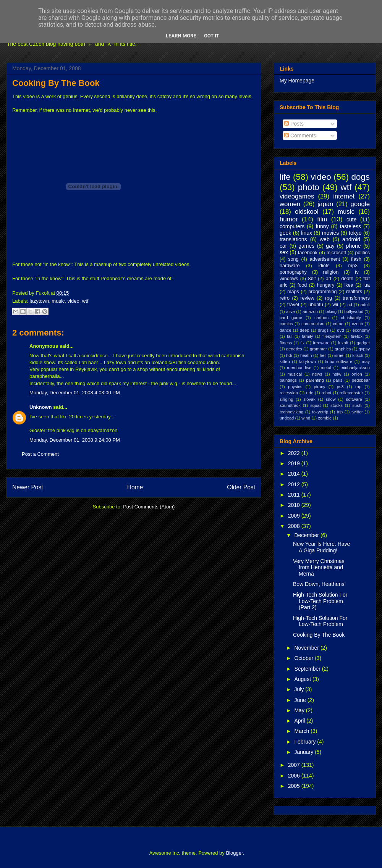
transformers (356, 298)
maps (293, 292)
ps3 (340, 387)
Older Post (241, 487)
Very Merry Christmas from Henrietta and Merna (319, 568)
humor (289, 219)
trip (340, 412)
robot (327, 393)
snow (331, 399)
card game (291, 318)
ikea (349, 285)
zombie (325, 418)
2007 (295, 765)
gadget (363, 343)
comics (286, 324)
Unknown (41, 407)
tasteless (350, 226)
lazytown (40, 301)
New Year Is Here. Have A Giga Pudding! (321, 547)
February (306, 742)
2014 (295, 474)
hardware (290, 266)
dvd (340, 330)
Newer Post (28, 487)
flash (356, 259)
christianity (351, 318)
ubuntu (316, 305)
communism (313, 324)
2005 (295, 786)
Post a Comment (40, 454)
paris (338, 380)
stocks (337, 405)
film (322, 219)
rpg (329, 298)
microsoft (336, 253)
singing (286, 399)
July (300, 689)
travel (293, 305)
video (74, 301)
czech (357, 324)
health (306, 355)
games (306, 246)
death (348, 279)
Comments (300, 136)
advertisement (325, 259)
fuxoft (343, 343)
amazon (310, 311)
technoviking (291, 412)
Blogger (234, 853)
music (58, 301)
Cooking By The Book (56, 83)
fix (302, 343)
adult (365, 305)
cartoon (321, 318)
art (329, 279)
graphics (343, 349)
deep (305, 330)
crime (338, 324)
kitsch (358, 355)
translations (293, 239)
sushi (357, 405)
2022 (295, 453)
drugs (323, 330)
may (366, 361)
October (304, 658)
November (307, 648)
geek (285, 233)
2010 (295, 505)
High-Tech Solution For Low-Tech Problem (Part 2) (320, 601)
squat (315, 405)
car (283, 246)
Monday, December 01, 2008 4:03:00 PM (75, 393)
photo (309, 187)
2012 (295, 484)
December (307, 535)
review (307, 298)
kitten (285, 361)
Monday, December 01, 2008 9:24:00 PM (75, 440)
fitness (286, 343)
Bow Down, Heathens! (320, 584)
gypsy (364, 349)
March (302, 731)
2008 (295, 526)
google (360, 204)
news (317, 374)
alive (291, 311)
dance (285, 330)
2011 (295, 495)
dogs (360, 177)
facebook (308, 253)
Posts (294, 124)
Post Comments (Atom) (149, 507)
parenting (315, 380)
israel (339, 355)
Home (135, 487)
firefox (356, 336)
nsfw (337, 374)
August (303, 679)
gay (330, 246)
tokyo (355, 233)
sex (284, 252)
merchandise (299, 368)
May (300, 710)
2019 (295, 463)
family (307, 336)
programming (322, 292)
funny (322, 226)
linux (307, 233)
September (308, 669)
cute (351, 219)
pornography (293, 272)
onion (357, 374)
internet (344, 196)
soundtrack (290, 405)
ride (310, 393)
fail (290, 336)
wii (335, 305)
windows (289, 279)
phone (354, 246)
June (301, 700)
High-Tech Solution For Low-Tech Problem (320, 621)
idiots (324, 266)
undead (287, 418)
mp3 (353, 266)
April (300, 721)
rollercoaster (351, 393)
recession (289, 393)
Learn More (181, 36)
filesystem (332, 336)
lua (367, 285)
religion (331, 272)
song (293, 259)
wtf (85, 301)
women (290, 204)
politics (363, 253)
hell (323, 355)
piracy (320, 387)
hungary (326, 285)
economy (361, 330)
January (304, 752)
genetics (294, 349)
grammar (318, 349)
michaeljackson (355, 368)
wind (306, 418)
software (354, 399)
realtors (354, 292)
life (285, 177)
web (325, 239)
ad (350, 305)
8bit (312, 279)
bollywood (354, 311)
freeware (321, 343)
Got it (212, 36)
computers (292, 226)
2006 (295, 776)
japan (325, 204)
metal (326, 368)
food (302, 285)
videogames (297, 196)
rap (358, 387)
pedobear (361, 380)
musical (295, 374)
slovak (309, 399)
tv (357, 272)
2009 (295, 516)
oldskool (307, 212)
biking (331, 311)
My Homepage (297, 81)
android (351, 239)
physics (295, 387)
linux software (339, 361)
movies (330, 233)
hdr (289, 355)
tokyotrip (320, 412)
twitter (357, 412)
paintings (288, 380)
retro (285, 298)
